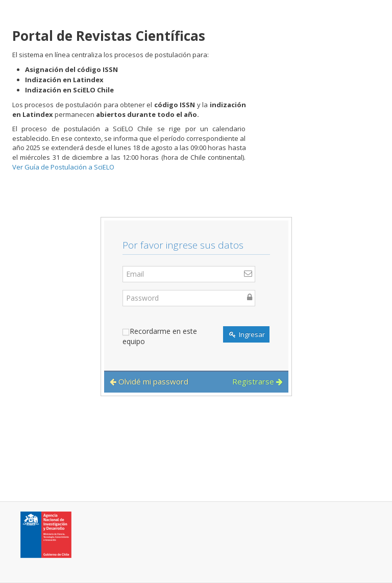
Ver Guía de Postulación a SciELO (63, 167)
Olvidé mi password (149, 381)
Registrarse (258, 381)
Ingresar (247, 334)
